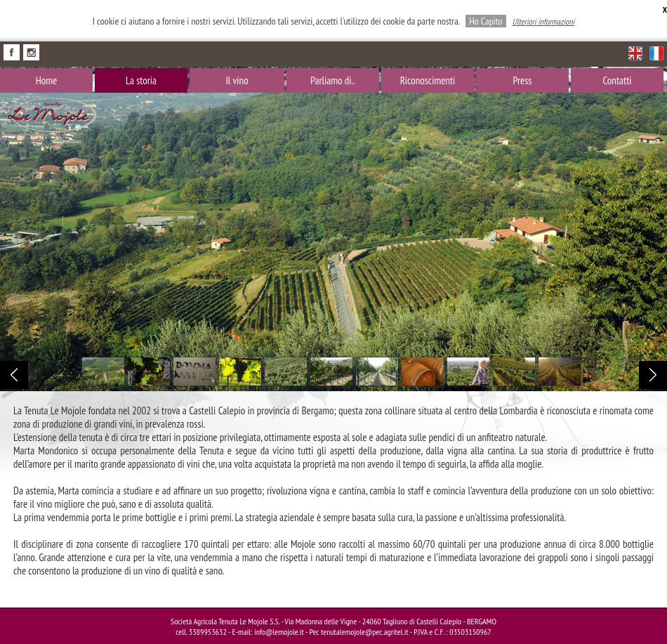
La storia (141, 80)
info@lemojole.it (279, 632)
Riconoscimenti (428, 80)
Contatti (617, 80)
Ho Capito (486, 21)
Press (523, 80)
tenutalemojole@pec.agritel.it (365, 632)
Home (46, 80)
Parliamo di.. (333, 80)
